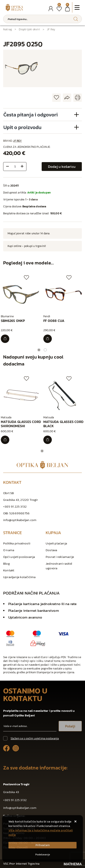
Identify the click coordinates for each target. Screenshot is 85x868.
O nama (9, 550)
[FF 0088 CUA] (48, 339)
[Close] (42, 845)
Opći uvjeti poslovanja (19, 557)
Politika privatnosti (17, 543)
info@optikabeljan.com (20, 520)
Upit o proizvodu (22, 127)
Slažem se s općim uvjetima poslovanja (35, 738)
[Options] (42, 855)
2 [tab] (45, 350)
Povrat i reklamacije (60, 557)
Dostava (51, 550)
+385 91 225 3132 (15, 506)
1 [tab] (39, 350)
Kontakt (9, 570)
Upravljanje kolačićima (19, 577)
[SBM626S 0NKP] (5, 339)
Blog (6, 563)
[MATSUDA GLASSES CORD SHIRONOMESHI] (5, 440)
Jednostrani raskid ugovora (59, 566)
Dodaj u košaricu (62, 167)
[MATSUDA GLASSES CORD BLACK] (48, 440)
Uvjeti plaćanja (56, 543)
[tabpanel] (21, 309)
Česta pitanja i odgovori (31, 115)
